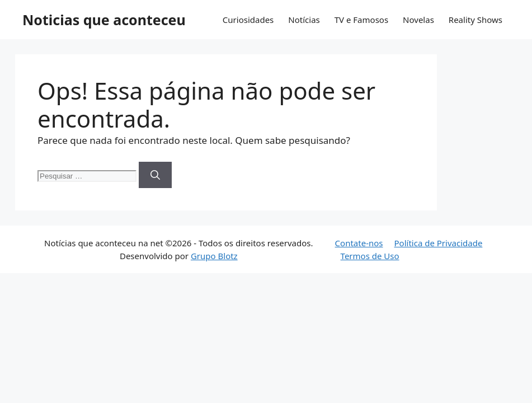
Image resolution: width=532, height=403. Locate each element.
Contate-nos (359, 243)
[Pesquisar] (155, 175)
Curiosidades (248, 20)
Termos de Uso (370, 256)
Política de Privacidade (439, 243)
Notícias (304, 20)
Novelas (418, 20)
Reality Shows (475, 20)
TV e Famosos (361, 20)
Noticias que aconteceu (104, 20)
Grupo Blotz (214, 256)
